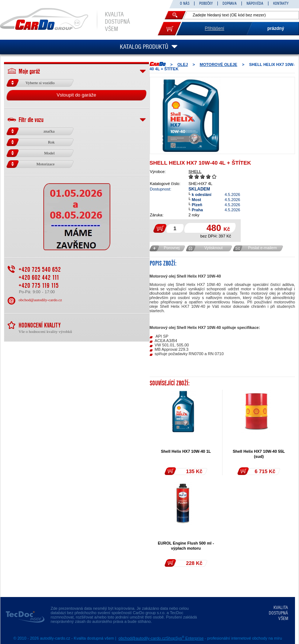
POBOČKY (206, 3)
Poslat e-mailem (262, 248)
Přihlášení (214, 28)
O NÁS (185, 3)
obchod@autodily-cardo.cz (40, 300)
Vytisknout (213, 248)
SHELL (195, 172)
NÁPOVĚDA (255, 3)
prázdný (276, 28)
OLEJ (183, 64)
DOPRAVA (230, 3)
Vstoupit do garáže (76, 95)
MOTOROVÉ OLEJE (218, 64)
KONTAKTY (281, 3)
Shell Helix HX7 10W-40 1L (186, 451)
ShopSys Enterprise (185, 638)
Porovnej (172, 248)
